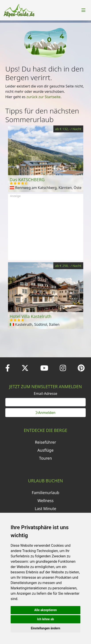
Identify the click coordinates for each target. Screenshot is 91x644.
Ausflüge (45, 450)
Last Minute (45, 509)
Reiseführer (46, 442)
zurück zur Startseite (43, 97)
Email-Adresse (46, 394)
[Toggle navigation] (83, 10)
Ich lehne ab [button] (45, 619)
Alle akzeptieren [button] (46, 610)
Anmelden (45, 413)
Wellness (45, 501)
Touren (46, 458)
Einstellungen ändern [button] (45, 628)
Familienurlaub (45, 493)
